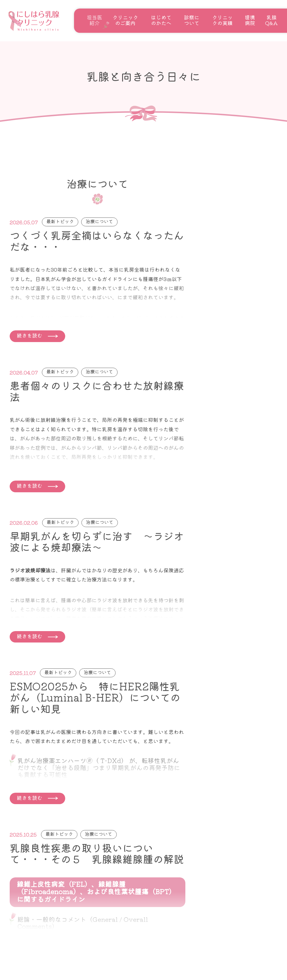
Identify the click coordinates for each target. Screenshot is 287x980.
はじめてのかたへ (161, 20)
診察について (192, 20)
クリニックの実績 (222, 20)
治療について (99, 221)
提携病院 (250, 20)
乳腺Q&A (271, 20)
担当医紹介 (95, 20)
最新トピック (60, 221)
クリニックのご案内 (125, 20)
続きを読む (30, 335)
